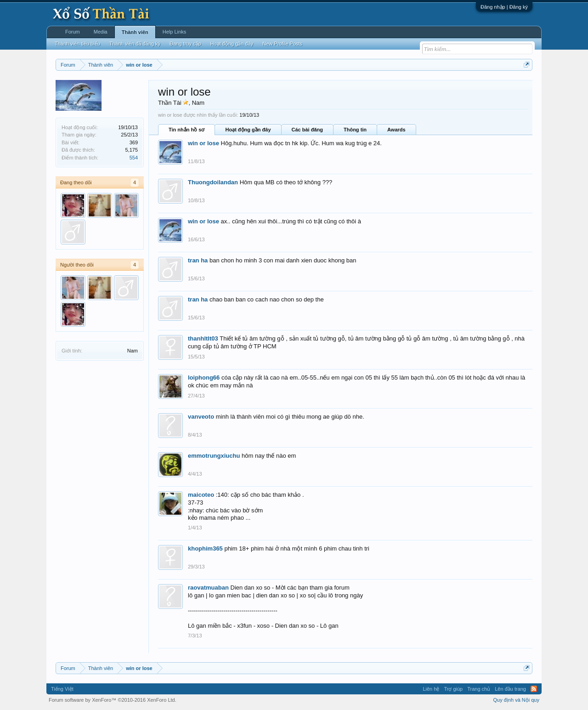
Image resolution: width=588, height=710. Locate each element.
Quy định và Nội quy (517, 700)
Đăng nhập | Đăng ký (504, 7)
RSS (534, 689)
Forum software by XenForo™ (113, 700)
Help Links (174, 32)
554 (134, 158)
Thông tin (355, 130)
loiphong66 (204, 378)
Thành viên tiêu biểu (77, 44)
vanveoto (201, 417)
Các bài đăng (307, 130)
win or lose (204, 143)
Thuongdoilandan (213, 182)
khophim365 (205, 548)
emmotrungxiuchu (214, 456)
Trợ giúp (453, 689)
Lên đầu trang (510, 689)
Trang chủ (479, 689)
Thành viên (135, 32)
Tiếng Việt (62, 689)
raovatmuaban (208, 588)
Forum (73, 32)
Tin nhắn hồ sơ (187, 130)
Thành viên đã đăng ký (135, 44)
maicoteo (201, 495)
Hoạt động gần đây (248, 130)
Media (101, 32)
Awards (396, 130)
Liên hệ (431, 689)
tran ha (198, 260)
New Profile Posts (282, 44)
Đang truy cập (185, 44)
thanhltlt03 (203, 338)
